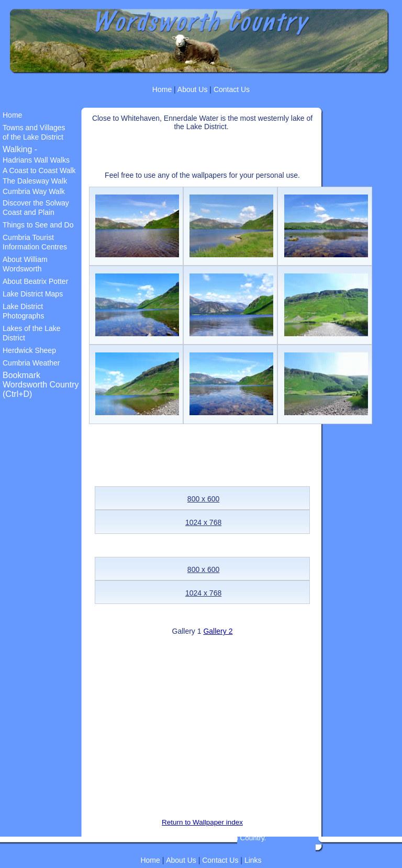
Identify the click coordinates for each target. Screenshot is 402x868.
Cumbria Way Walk (34, 191)
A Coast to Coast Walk (39, 170)
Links (253, 860)
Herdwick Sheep (29, 350)
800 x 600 (204, 499)
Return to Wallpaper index (202, 822)
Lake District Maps (33, 294)
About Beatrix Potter (35, 281)
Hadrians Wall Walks (36, 160)
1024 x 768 (203, 522)
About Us (192, 89)
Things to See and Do (38, 225)
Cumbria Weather (31, 363)
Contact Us (232, 89)
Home (162, 89)
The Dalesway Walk (35, 181)
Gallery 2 (218, 631)
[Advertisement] (211, 146)
